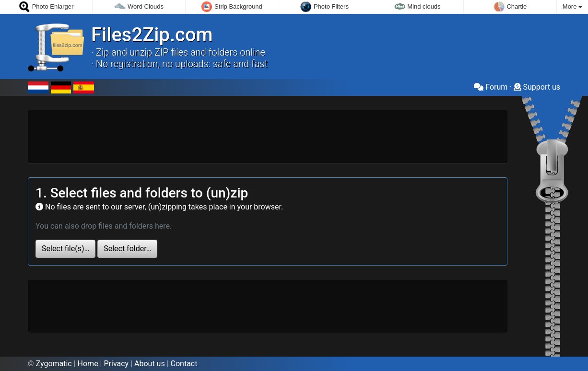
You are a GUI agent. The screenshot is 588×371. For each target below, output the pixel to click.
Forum (491, 87)
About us (150, 364)
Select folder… (127, 249)
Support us (537, 87)
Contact (184, 364)
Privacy (116, 364)
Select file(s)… (65, 249)
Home (88, 364)
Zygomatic (54, 364)
